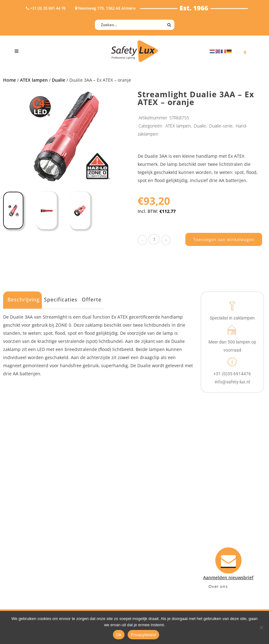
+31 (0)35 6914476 (219, 522)
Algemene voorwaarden (166, 538)
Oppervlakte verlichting (40, 522)
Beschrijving (24, 300)
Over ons (218, 586)
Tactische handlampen (39, 530)
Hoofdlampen (29, 498)
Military (89, 522)
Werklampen (28, 514)
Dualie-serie (221, 126)
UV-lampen (26, 554)
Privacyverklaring (159, 546)
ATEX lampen (34, 80)
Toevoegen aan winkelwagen (224, 239)
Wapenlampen (30, 538)
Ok (119, 635)
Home (10, 80)
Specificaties (61, 300)
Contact (149, 498)
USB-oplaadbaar (32, 546)
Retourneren (154, 530)
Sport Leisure (95, 530)
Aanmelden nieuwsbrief (166, 490)
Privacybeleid (143, 635)
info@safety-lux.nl (220, 530)
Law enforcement (99, 498)
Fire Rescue (93, 514)
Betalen (149, 506)
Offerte (92, 300)
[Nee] (261, 627)
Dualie (59, 80)
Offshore (90, 506)
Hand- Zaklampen (34, 490)
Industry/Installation (103, 490)
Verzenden (152, 514)
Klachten (150, 522)
